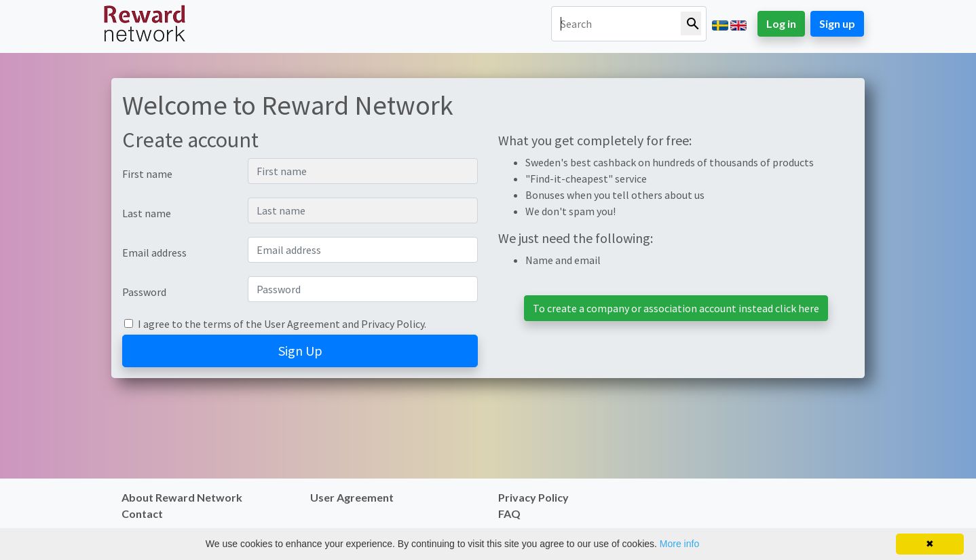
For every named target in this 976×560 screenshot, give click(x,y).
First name (147, 174)
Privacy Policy (393, 324)
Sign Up (300, 351)
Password (144, 292)
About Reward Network (182, 497)
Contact (142, 514)
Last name (147, 213)
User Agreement (302, 324)
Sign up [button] (837, 23)
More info (679, 544)
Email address (154, 253)
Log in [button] (781, 23)
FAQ (509, 514)
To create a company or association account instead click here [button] (676, 308)
